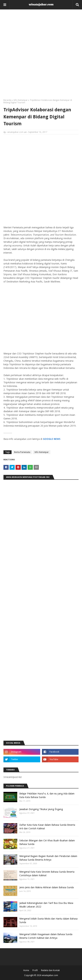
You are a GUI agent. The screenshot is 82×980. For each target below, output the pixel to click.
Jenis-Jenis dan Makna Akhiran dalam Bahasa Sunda (47, 887)
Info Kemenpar (21, 100)
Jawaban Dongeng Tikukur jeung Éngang (41, 809)
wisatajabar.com (15, 132)
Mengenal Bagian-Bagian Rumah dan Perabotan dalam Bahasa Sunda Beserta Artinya (48, 858)
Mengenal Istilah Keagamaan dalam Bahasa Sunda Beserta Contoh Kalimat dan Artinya (46, 936)
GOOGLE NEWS (52, 439)
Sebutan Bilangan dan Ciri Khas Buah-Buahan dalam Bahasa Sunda (47, 842)
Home (26, 970)
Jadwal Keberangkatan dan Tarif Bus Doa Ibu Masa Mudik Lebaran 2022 (46, 905)
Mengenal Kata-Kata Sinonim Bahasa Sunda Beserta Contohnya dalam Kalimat (47, 874)
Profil (35, 970)
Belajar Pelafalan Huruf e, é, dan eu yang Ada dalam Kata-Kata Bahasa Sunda (47, 795)
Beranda (7, 100)
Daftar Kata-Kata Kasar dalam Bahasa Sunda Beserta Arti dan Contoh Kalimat (47, 827)
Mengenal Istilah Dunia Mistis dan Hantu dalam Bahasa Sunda (48, 920)
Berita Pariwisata (22, 452)
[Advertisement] (41, 55)
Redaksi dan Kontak (50, 970)
